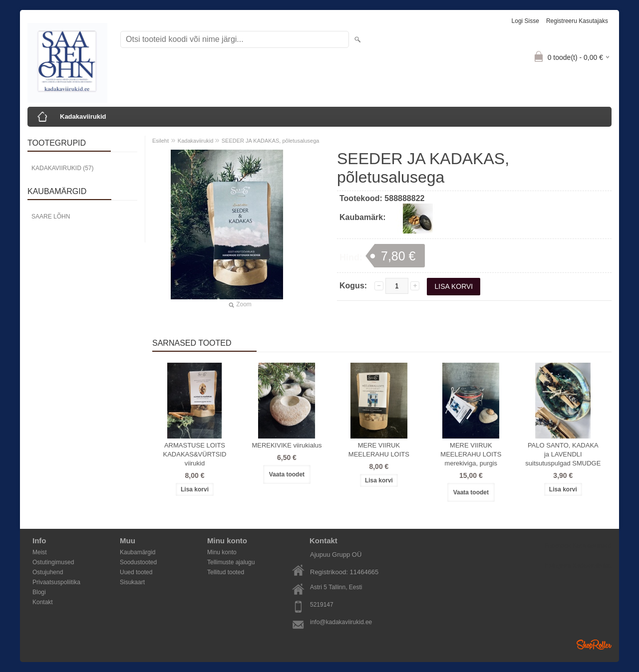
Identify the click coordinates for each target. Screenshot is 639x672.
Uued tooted (136, 572)
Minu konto (222, 552)
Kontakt (43, 602)
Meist (40, 552)
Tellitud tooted (226, 572)
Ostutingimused (53, 562)
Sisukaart (132, 582)
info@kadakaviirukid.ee (341, 622)
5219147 (322, 605)
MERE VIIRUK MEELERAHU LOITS (379, 450)
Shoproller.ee (594, 645)
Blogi (39, 592)
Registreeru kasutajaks (577, 21)
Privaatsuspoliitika (56, 582)
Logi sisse (525, 21)
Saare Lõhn (51, 217)
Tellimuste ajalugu (231, 562)
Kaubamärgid (138, 552)
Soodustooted (138, 562)
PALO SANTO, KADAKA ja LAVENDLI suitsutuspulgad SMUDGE (563, 454)
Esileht (160, 141)
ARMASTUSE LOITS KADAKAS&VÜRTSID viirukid (195, 454)
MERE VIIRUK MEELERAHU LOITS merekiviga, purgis (471, 454)
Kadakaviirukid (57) (62, 168)
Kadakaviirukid (83, 116)
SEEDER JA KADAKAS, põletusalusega (271, 141)
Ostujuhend (48, 572)
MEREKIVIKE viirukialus (287, 445)
